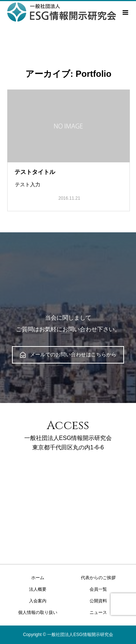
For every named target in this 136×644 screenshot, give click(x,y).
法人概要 (38, 589)
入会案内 (38, 601)
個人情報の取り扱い (38, 612)
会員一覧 (98, 589)
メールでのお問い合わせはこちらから (68, 354)
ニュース (98, 612)
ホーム (38, 578)
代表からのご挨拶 (98, 578)
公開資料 (98, 601)
